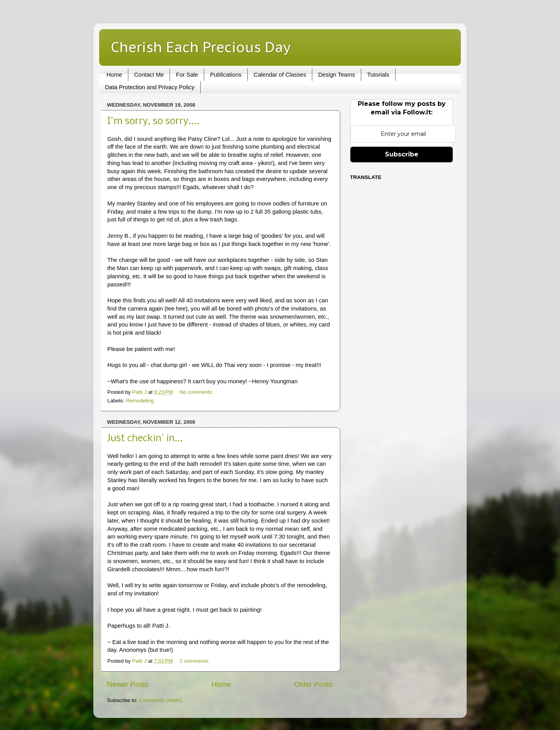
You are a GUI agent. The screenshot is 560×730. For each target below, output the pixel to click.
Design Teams (337, 75)
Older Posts (313, 684)
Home (114, 75)
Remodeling (140, 401)
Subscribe (402, 154)
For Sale (187, 75)
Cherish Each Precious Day (201, 47)
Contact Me (149, 75)
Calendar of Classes (280, 75)
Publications (226, 75)
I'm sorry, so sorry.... (153, 122)
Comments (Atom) (161, 700)
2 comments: (195, 661)
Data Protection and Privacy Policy (150, 87)
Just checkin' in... (145, 439)
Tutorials (378, 75)
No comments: (197, 392)
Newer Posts (128, 684)
